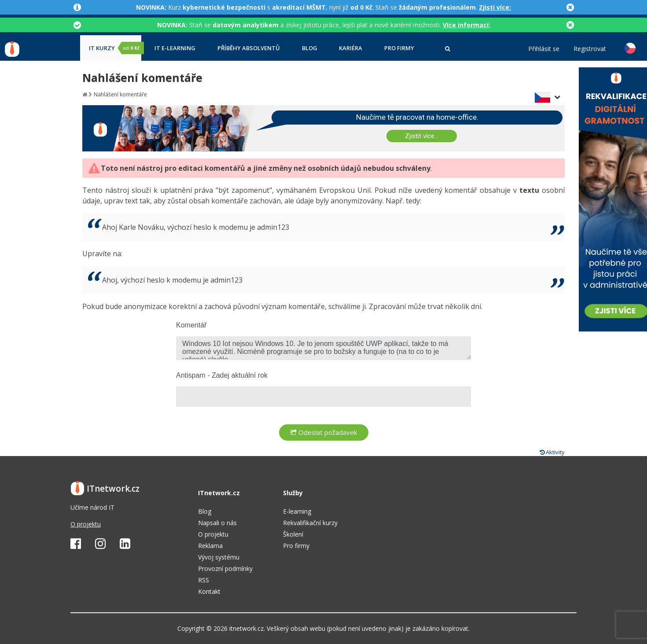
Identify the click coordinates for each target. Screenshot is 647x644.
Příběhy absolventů (249, 48)
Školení (293, 534)
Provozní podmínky (225, 569)
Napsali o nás (217, 523)
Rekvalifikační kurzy (310, 523)
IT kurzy (115, 48)
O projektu (86, 524)
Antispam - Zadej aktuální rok (222, 375)
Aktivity (552, 452)
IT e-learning (175, 48)
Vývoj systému (219, 557)
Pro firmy (399, 48)
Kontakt (209, 591)
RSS (204, 580)
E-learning (297, 511)
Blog (310, 48)
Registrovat (590, 49)
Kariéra (351, 48)
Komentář (191, 325)
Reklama (210, 546)
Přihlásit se (544, 49)
